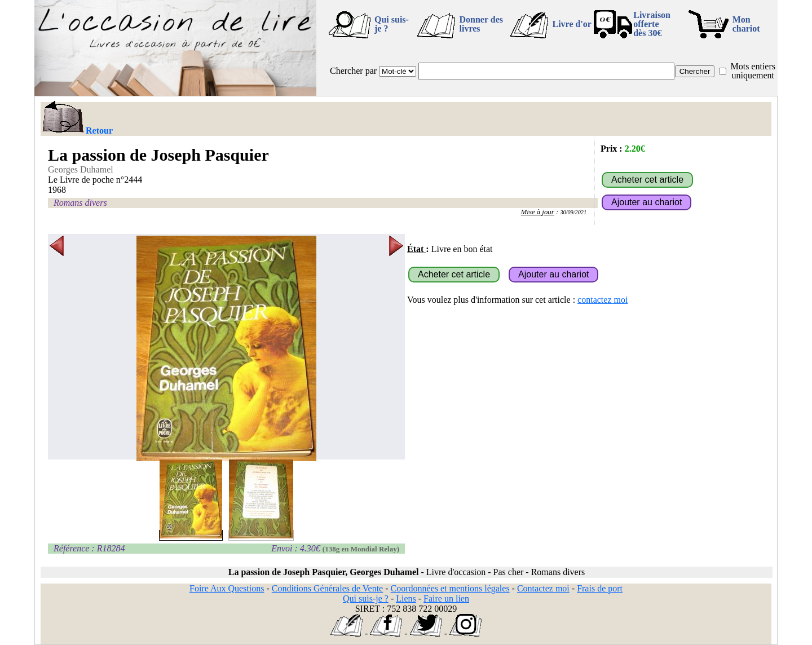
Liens (406, 598)
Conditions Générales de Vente (327, 588)
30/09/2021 (573, 212)
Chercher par (353, 71)
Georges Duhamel (81, 169)
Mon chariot (746, 24)
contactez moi (603, 300)
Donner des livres (481, 24)
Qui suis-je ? (392, 24)
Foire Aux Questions (227, 588)
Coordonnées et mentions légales (450, 588)
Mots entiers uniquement (753, 71)
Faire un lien (446, 598)
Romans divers (80, 203)
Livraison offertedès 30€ (652, 24)
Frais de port (600, 588)
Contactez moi (543, 588)
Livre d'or (572, 24)
